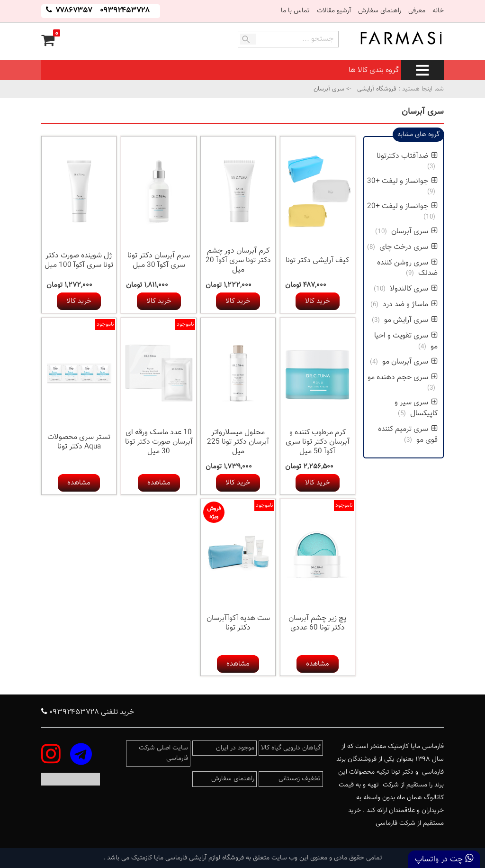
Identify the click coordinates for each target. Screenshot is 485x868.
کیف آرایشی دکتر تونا (317, 260)
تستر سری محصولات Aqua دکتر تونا (79, 442)
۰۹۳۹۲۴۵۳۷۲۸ (125, 11)
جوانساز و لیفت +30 (402, 181)
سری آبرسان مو (410, 362)
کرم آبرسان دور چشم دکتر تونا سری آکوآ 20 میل (238, 260)
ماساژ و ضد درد (410, 305)
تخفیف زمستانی (300, 779)
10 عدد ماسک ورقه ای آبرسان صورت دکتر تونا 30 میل (159, 442)
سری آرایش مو (411, 320)
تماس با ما (295, 11)
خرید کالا (318, 301)
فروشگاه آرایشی (376, 89)
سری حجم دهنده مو (403, 378)
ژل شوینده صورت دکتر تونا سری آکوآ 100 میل (79, 260)
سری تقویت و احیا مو (406, 341)
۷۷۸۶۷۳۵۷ (73, 11)
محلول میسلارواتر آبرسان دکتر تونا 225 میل (238, 442)
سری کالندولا (414, 289)
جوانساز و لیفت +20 (402, 206)
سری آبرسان (414, 232)
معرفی (417, 11)
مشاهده (159, 483)
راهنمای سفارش (380, 11)
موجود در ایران (235, 748)
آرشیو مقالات (334, 11)
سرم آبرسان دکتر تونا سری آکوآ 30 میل (159, 260)
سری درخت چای (409, 247)
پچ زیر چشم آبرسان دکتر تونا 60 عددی (317, 623)
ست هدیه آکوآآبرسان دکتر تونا (238, 623)
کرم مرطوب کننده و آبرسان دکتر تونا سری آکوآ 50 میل (318, 442)
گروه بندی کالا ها (396, 70)
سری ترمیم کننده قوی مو (408, 435)
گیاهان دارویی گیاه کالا (291, 748)
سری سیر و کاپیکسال (416, 408)
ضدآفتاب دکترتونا (407, 156)
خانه (438, 11)
